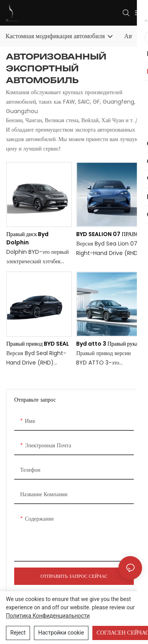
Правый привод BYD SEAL (38, 344)
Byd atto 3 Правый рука (107, 344)
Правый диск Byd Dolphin (27, 238)
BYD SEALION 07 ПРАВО (108, 234)
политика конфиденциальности (48, 616)
